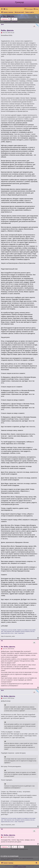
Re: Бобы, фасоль (8, 647)
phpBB (16, 866)
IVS (2, 641)
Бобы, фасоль (7, 16)
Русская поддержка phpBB (19, 867)
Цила (2, 24)
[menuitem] (6, 9)
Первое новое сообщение (11, 22)
